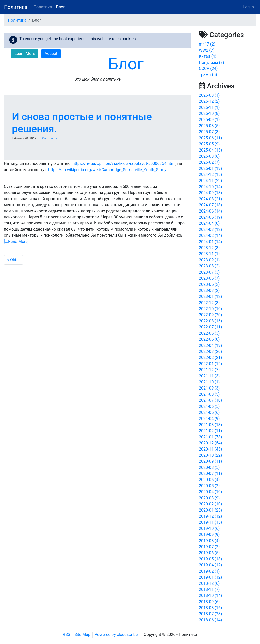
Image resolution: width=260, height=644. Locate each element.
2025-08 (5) (209, 126)
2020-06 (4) (209, 480)
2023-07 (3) (209, 272)
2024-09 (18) (210, 193)
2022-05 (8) (209, 339)
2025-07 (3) (209, 132)
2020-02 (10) (210, 504)
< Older (13, 260)
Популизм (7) (212, 62)
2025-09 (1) (209, 120)
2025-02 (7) (209, 162)
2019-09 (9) (209, 535)
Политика (16, 7)
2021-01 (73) (210, 437)
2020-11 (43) (210, 449)
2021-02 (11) (210, 431)
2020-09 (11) (210, 461)
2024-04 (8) (209, 223)
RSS (66, 634)
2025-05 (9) (209, 144)
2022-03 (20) (210, 351)
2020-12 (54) (210, 443)
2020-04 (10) (210, 492)
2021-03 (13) (210, 425)
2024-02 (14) (210, 236)
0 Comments (48, 138)
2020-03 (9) (209, 498)
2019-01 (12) (210, 577)
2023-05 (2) (209, 284)
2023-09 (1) (209, 260)
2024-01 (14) (210, 242)
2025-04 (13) (210, 150)
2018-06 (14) (210, 620)
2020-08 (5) (209, 467)
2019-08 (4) (209, 541)
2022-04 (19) (210, 345)
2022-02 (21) (210, 358)
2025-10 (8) (209, 114)
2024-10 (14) (210, 187)
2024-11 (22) (210, 181)
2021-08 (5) (209, 394)
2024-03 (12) (210, 229)
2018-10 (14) (210, 596)
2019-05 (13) (210, 559)
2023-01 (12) (210, 297)
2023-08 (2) (209, 266)
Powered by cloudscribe (116, 634)
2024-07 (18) (210, 205)
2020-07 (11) (210, 474)
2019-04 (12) (210, 565)
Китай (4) (208, 56)
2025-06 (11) (210, 138)
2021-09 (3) (209, 388)
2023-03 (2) (209, 290)
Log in (248, 7)
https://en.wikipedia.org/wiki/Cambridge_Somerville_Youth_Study (107, 170)
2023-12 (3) (209, 248)
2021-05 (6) (209, 413)
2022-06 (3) (209, 333)
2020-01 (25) (210, 510)
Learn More (25, 54)
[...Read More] (16, 241)
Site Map (82, 634)
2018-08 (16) (210, 608)
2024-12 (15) (210, 175)
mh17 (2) (207, 44)
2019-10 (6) (209, 528)
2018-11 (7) (209, 589)
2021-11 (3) (209, 376)
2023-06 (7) (209, 278)
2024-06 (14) (210, 211)
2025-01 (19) (210, 168)
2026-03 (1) (209, 95)
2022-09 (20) (210, 315)
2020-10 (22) (210, 455)
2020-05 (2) (209, 486)
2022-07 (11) (210, 327)
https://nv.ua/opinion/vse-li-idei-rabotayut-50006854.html (124, 164)
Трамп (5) (208, 75)
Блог (61, 7)
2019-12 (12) (210, 516)
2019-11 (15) (210, 522)
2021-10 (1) (209, 382)
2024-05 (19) (210, 217)
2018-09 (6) (209, 602)
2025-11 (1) (209, 107)
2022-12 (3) (209, 303)
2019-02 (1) (209, 571)
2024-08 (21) (210, 199)
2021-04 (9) (209, 419)
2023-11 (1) (209, 254)
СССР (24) (208, 69)
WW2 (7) (207, 50)
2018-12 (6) (209, 583)
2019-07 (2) (209, 547)
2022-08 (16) (210, 321)
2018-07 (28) (210, 614)
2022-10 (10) (210, 309)
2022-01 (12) (210, 364)
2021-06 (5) (209, 406)
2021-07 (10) (210, 400)
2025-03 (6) (209, 156)
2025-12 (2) (209, 101)
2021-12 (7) (209, 370)
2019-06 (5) (209, 553)
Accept (51, 54)
